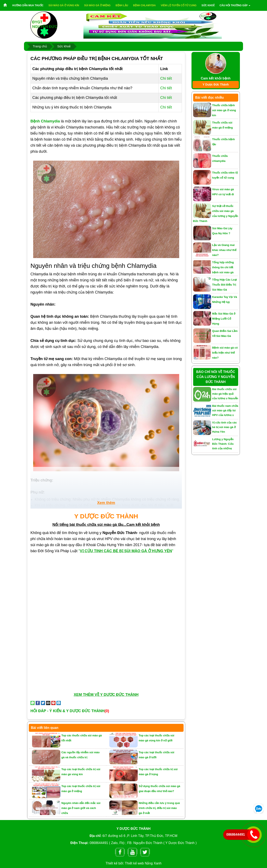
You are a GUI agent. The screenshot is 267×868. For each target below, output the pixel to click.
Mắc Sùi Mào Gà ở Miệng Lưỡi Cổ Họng (224, 319)
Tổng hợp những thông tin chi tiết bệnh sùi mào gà (223, 267)
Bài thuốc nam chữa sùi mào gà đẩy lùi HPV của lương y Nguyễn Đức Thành (225, 410)
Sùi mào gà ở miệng (97, 5)
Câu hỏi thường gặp (235, 5)
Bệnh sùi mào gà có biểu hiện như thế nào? (225, 353)
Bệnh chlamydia (144, 5)
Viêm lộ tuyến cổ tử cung (179, 5)
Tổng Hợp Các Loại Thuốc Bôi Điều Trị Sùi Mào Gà (224, 285)
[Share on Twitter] (43, 703)
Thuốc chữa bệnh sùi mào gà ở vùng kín (224, 110)
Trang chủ (40, 46)
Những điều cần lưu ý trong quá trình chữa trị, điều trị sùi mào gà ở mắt (159, 808)
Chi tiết (166, 78)
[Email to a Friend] (48, 703)
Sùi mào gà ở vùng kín (64, 5)
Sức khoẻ (208, 5)
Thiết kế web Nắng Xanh (143, 863)
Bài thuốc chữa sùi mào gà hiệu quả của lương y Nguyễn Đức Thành (225, 394)
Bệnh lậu (122, 5)
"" (126, 551)
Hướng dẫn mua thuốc (28, 5)
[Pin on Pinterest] (53, 703)
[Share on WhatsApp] (33, 703)
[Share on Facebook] (38, 703)
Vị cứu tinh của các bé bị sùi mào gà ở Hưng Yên (224, 427)
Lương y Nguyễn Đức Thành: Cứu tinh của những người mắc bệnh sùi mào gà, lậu (225, 444)
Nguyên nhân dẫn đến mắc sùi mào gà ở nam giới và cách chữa (81, 808)
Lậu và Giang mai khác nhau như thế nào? (224, 250)
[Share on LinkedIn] (59, 703)
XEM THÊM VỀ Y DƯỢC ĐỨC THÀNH (106, 695)
